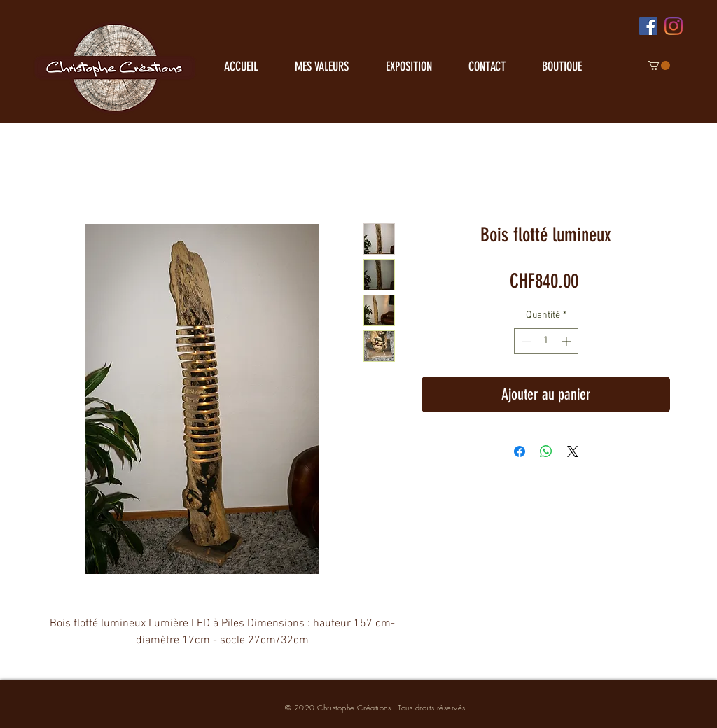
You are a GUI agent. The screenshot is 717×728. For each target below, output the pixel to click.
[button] (659, 65)
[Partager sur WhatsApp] (546, 451)
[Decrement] (525, 341)
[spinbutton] (546, 341)
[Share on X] (573, 451)
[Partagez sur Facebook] (520, 451)
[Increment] (568, 341)
